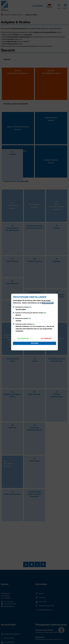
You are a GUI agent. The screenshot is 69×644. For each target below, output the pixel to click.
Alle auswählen (23, 339)
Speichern (35, 343)
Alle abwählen (46, 339)
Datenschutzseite (48, 303)
